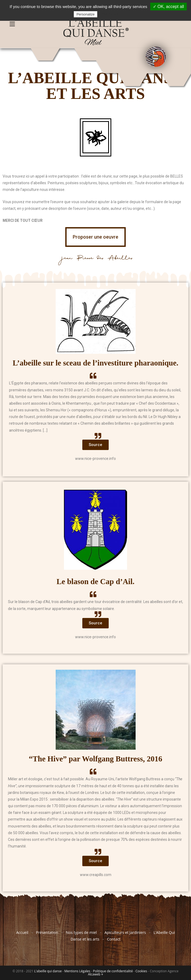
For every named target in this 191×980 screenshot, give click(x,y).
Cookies (141, 971)
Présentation (47, 932)
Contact (114, 939)
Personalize (86, 14)
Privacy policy (111, 14)
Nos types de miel (81, 932)
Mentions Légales (77, 971)
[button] (95, 237)
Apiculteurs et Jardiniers (125, 932)
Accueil (22, 932)
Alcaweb (94, 974)
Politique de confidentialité (113, 971)
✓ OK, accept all (168, 7)
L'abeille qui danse (48, 971)
